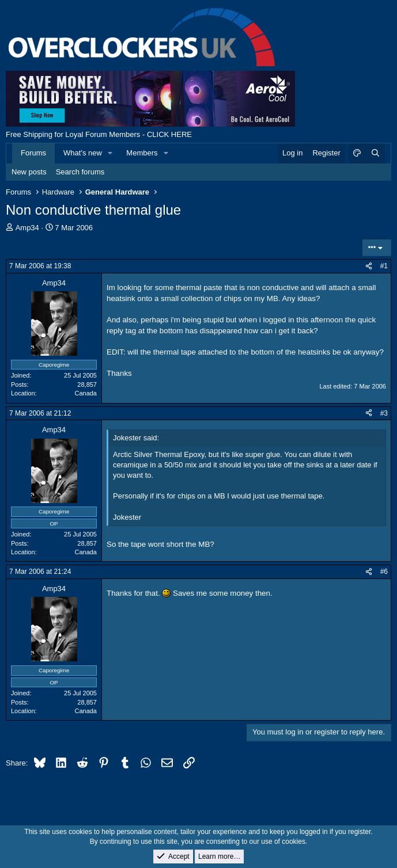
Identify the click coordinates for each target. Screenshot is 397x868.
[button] (111, 153)
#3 (384, 413)
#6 (384, 572)
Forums (33, 153)
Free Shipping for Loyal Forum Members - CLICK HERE (99, 134)
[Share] (369, 266)
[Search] (375, 153)
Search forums (80, 172)
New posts (29, 172)
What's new (83, 153)
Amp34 (27, 228)
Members (142, 153)
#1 (384, 266)
